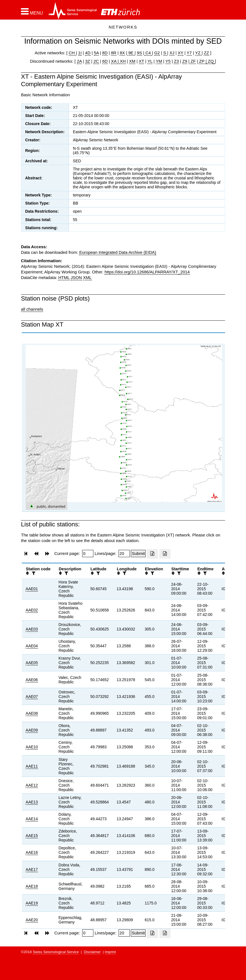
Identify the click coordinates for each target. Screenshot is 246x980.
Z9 (185, 61)
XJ (172, 53)
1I (80, 53)
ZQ (210, 61)
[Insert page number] (88, 554)
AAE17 (32, 869)
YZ (198, 53)
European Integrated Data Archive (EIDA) (118, 252)
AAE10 (32, 747)
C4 (148, 53)
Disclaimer (92, 952)
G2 (157, 53)
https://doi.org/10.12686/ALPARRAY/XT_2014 (147, 272)
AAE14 (32, 819)
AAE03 (32, 629)
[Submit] (138, 554)
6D (105, 61)
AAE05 (32, 663)
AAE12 (32, 785)
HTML (64, 277)
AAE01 (32, 589)
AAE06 (32, 680)
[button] (32, 11)
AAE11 (32, 766)
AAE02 (32, 610)
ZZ (206, 53)
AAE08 (32, 713)
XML (87, 277)
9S (139, 53)
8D (105, 53)
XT (142, 61)
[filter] (33, 573)
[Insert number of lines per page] (124, 554)
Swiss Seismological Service (56, 952)
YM (159, 61)
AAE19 (32, 903)
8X (122, 53)
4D (88, 53)
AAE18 (32, 886)
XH (122, 61)
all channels (32, 309)
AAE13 (32, 802)
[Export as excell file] (152, 554)
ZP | (202, 61)
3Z (88, 61)
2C (96, 61)
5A (96, 53)
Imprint (110, 952)
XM (132, 61)
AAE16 (32, 852)
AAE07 (32, 697)
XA (114, 61)
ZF (193, 61)
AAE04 (32, 646)
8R (114, 53)
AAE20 (32, 920)
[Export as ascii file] (165, 554)
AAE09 (32, 730)
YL (150, 61)
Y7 (189, 53)
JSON (76, 277)
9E (131, 53)
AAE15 (32, 836)
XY (181, 53)
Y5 (168, 61)
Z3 (176, 61)
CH (72, 53)
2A (79, 61)
